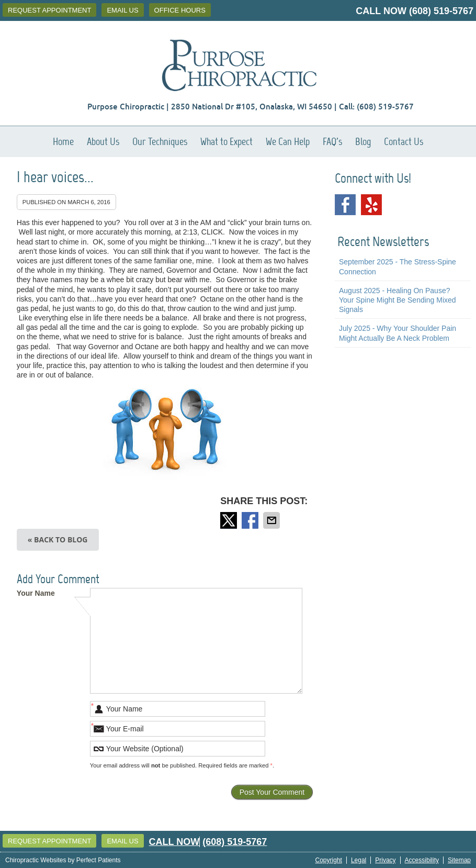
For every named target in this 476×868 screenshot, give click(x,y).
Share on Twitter (230, 520)
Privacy (385, 860)
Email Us (122, 10)
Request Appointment (49, 10)
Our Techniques (160, 141)
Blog (363, 141)
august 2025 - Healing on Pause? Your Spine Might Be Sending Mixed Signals (398, 300)
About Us (103, 141)
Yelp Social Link (371, 205)
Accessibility (422, 860)
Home (63, 141)
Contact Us (404, 141)
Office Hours (180, 10)
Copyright (329, 860)
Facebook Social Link (345, 205)
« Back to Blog (58, 539)
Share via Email (273, 520)
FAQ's (332, 141)
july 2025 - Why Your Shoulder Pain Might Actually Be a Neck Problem (398, 333)
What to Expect (226, 141)
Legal (359, 860)
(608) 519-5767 (441, 11)
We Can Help (288, 141)
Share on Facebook (251, 520)
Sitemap (459, 860)
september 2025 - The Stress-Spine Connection (398, 266)
